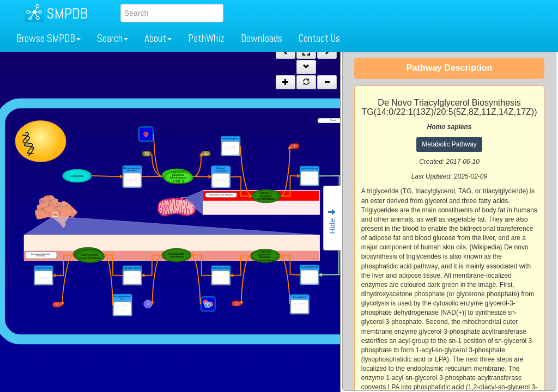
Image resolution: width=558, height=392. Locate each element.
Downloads (262, 38)
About (158, 38)
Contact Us (319, 38)
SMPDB (67, 13)
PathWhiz (206, 38)
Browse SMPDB (48, 38)
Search (113, 38)
